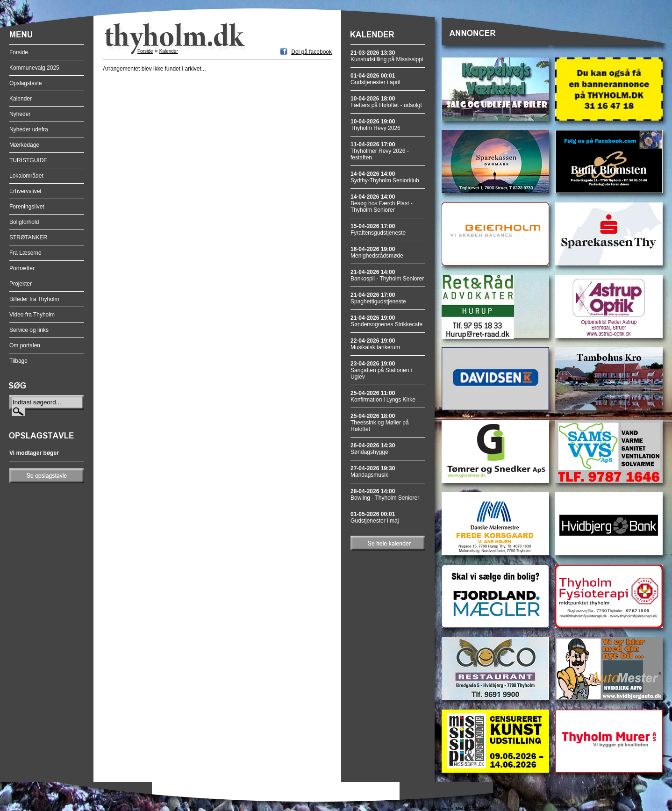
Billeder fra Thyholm (34, 299)
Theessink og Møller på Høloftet (380, 423)
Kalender (21, 99)
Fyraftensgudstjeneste (378, 230)
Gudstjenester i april (375, 79)
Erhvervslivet (25, 191)
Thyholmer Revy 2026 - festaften (380, 151)
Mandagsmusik (373, 472)
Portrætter (22, 268)
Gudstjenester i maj (375, 517)
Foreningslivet (27, 207)
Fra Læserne (25, 253)
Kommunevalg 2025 (34, 68)
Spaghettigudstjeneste (378, 298)
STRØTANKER (28, 237)
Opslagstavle (25, 83)
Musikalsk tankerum (375, 344)
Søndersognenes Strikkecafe (386, 321)
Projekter (21, 284)
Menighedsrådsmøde (377, 252)
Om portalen (25, 345)
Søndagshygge (373, 449)
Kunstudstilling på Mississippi (387, 56)
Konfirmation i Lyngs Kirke (383, 396)
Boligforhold (24, 222)
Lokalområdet (26, 176)
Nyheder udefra (29, 129)
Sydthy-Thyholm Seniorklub (385, 177)
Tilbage (18, 361)
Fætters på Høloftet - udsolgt (386, 102)
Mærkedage (24, 145)
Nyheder (20, 114)
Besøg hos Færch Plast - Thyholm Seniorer (382, 203)
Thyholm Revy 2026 (375, 125)
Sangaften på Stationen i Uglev (381, 370)
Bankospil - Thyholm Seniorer (387, 275)
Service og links (29, 330)
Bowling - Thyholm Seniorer (385, 495)
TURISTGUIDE (28, 160)
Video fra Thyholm (32, 315)
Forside (19, 52)
